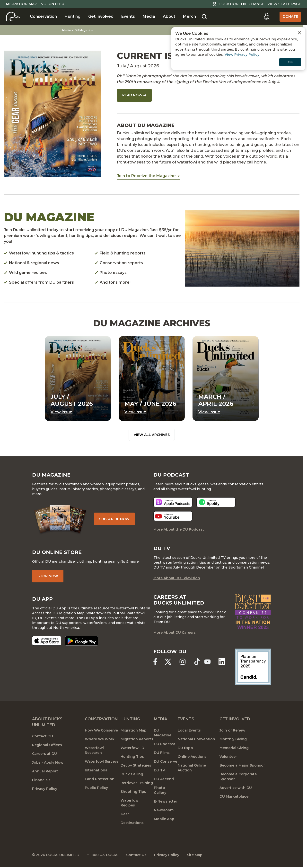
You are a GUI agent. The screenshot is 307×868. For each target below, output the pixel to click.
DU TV (159, 770)
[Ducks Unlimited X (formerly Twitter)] (168, 662)
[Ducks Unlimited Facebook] (155, 662)
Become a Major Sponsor (242, 765)
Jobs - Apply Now (48, 762)
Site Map (195, 855)
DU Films (162, 753)
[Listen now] (173, 502)
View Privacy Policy (242, 54)
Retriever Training (137, 783)
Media (149, 16)
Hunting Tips (132, 757)
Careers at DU (44, 754)
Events (128, 16)
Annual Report (45, 771)
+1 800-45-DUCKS (103, 855)
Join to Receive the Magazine (148, 176)
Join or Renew (232, 730)
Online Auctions (192, 757)
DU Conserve (166, 761)
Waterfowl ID (132, 748)
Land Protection (100, 779)
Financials (41, 780)
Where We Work (100, 739)
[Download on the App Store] (47, 641)
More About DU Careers (175, 633)
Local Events (189, 730)
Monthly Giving (233, 739)
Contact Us (136, 855)
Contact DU (43, 736)
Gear (125, 814)
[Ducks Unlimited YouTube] (207, 662)
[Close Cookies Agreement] (299, 33)
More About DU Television (177, 578)
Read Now (134, 95)
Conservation (43, 16)
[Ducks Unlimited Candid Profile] (253, 667)
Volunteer (53, 4)
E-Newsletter (166, 801)
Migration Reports (137, 739)
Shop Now (48, 576)
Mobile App (164, 819)
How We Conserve (101, 730)
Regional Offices (47, 745)
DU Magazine (84, 30)
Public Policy (96, 788)
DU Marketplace (234, 796)
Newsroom (164, 810)
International (97, 770)
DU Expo (185, 748)
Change (257, 4)
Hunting (73, 16)
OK (290, 62)
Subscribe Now (114, 519)
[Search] (204, 17)
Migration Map (22, 4)
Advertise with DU (236, 788)
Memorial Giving (234, 748)
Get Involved (101, 16)
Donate (290, 17)
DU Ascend (164, 779)
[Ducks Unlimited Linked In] (222, 662)
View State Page (284, 4)
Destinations (132, 823)
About (169, 16)
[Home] (13, 17)
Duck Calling (132, 774)
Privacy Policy (45, 789)
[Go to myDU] (267, 17)
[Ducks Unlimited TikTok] (197, 662)
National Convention (196, 739)
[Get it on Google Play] (82, 641)
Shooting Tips (133, 792)
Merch (189, 16)
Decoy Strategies (136, 765)
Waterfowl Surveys (102, 761)
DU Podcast (165, 744)
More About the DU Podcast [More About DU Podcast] (179, 529)
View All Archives (152, 435)
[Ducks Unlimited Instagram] (182, 662)
